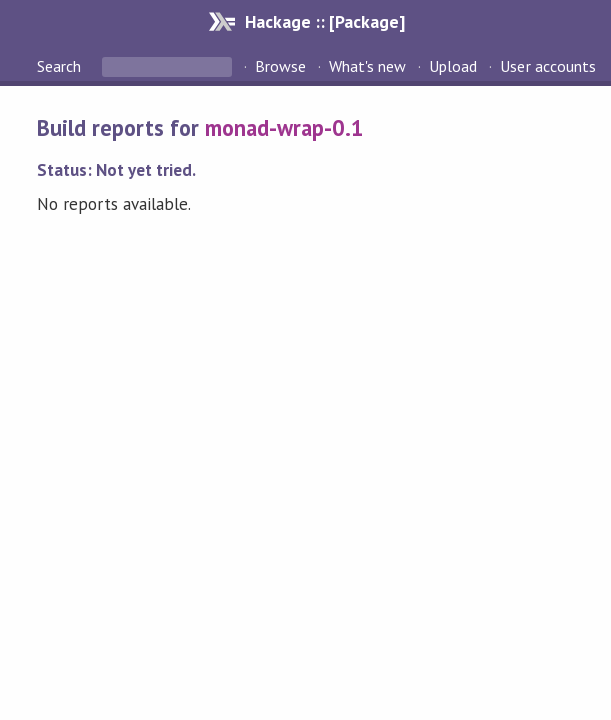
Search (61, 66)
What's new (367, 66)
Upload (453, 66)
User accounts (547, 66)
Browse (280, 66)
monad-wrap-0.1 (284, 127)
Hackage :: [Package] (325, 21)
